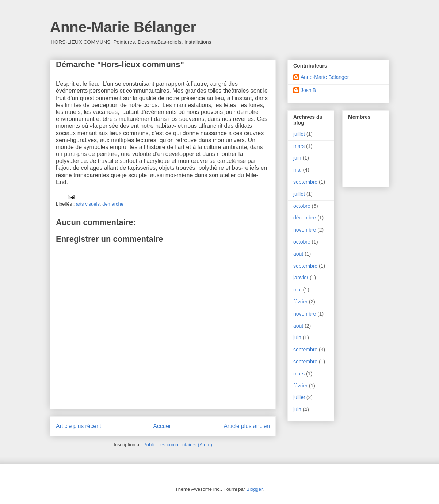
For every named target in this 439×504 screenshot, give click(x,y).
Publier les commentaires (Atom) (178, 445)
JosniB (308, 90)
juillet (299, 134)
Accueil (163, 426)
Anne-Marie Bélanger (123, 27)
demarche (113, 204)
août (298, 254)
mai (297, 170)
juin (297, 158)
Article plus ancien (247, 426)
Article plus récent (79, 426)
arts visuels (88, 204)
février (300, 302)
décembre (305, 218)
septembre (305, 182)
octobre (302, 206)
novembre (305, 230)
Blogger (255, 489)
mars (299, 146)
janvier (301, 278)
